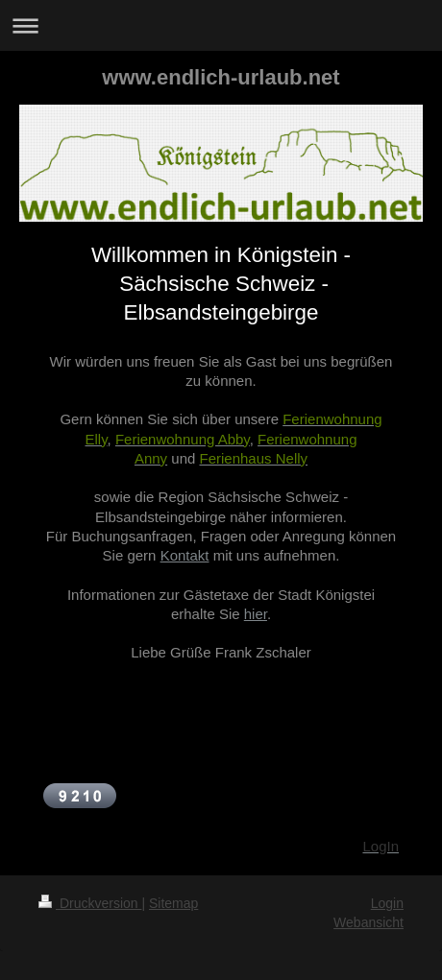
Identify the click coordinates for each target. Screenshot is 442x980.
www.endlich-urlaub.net (221, 77)
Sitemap (173, 903)
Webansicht (368, 922)
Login (387, 903)
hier (256, 614)
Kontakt (185, 555)
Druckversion (90, 903)
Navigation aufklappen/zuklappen (221, 25)
